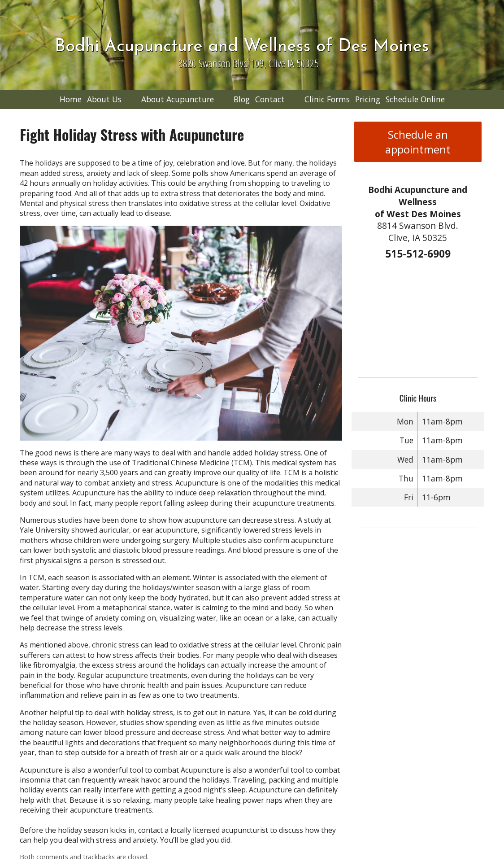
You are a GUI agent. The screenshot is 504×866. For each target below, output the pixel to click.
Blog (242, 99)
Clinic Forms (327, 99)
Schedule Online (415, 99)
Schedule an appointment (418, 142)
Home (71, 99)
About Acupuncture (178, 99)
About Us (104, 99)
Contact (270, 99)
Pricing (368, 99)
